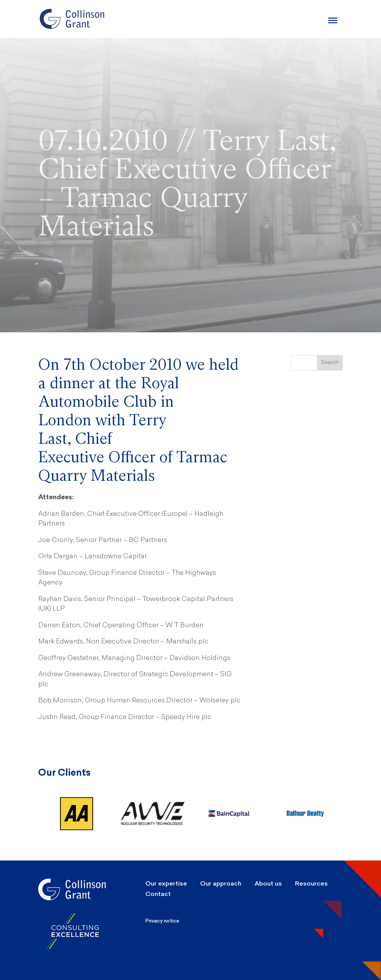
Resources (311, 883)
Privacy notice (162, 921)
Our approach (221, 883)
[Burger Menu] (333, 20)
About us (268, 883)
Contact (158, 894)
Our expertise (166, 883)
